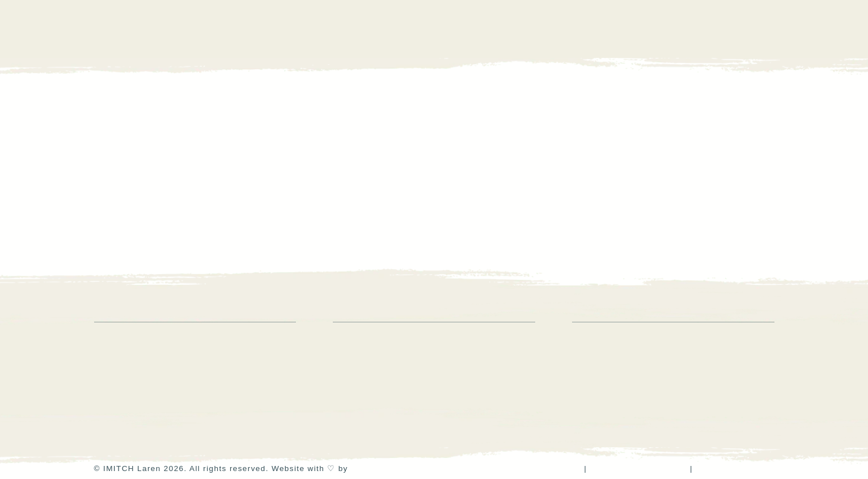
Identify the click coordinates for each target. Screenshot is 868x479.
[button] (767, 29)
